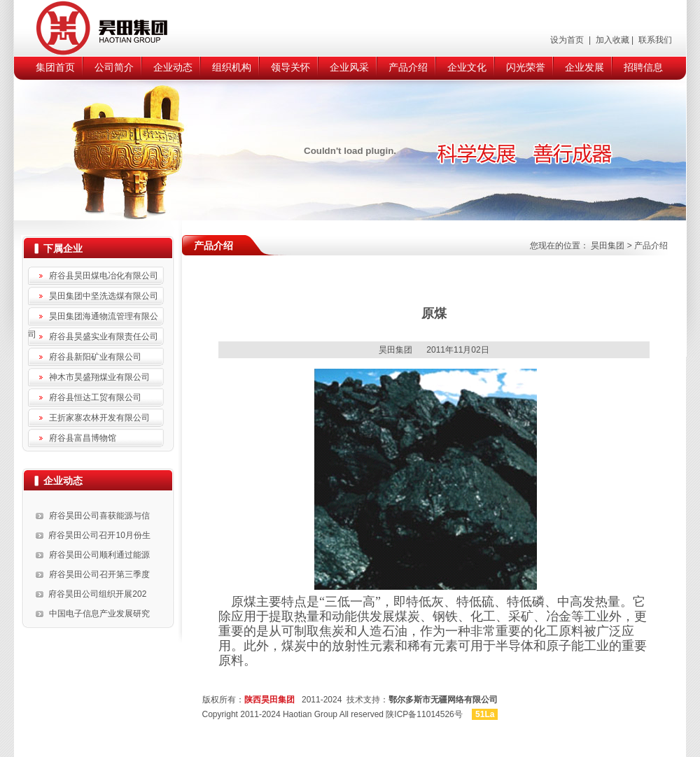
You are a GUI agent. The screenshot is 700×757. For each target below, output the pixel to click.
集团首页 (55, 67)
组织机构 (232, 67)
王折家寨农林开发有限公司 (99, 418)
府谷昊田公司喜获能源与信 (99, 516)
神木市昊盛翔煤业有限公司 (99, 377)
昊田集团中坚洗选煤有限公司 (104, 296)
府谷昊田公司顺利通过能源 (99, 555)
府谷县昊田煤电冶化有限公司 (104, 276)
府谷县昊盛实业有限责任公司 (104, 337)
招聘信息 (643, 67)
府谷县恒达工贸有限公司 (95, 397)
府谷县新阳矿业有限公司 (95, 357)
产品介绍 (408, 67)
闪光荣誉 (526, 67)
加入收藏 (611, 40)
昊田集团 (608, 246)
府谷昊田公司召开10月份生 (99, 535)
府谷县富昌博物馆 (83, 438)
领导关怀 (290, 67)
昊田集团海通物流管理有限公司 (93, 318)
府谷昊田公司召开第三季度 (99, 574)
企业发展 (584, 67)
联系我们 (654, 40)
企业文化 (467, 67)
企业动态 (173, 67)
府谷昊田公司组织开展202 (97, 594)
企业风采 (349, 67)
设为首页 (568, 40)
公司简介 (114, 67)
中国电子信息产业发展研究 (99, 614)
